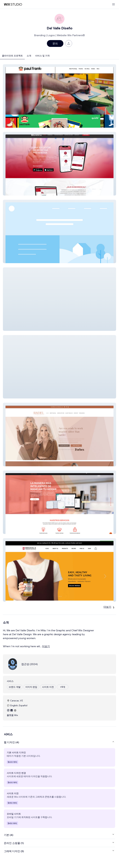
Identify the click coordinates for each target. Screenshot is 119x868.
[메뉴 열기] (114, 4)
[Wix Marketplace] (13, 4)
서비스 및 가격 (42, 56)
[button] (59, 96)
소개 (29, 56)
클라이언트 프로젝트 (12, 56)
